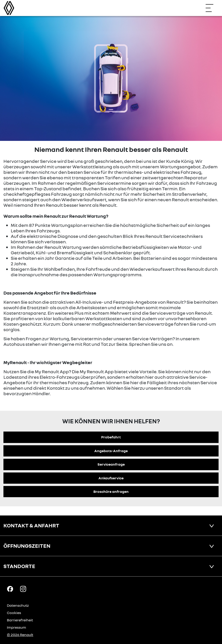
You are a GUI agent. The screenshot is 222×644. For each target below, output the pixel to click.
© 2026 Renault (20, 635)
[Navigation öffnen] (212, 8)
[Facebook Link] (10, 589)
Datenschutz (18, 605)
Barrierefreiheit (20, 620)
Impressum (16, 627)
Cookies (14, 613)
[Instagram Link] (23, 589)
